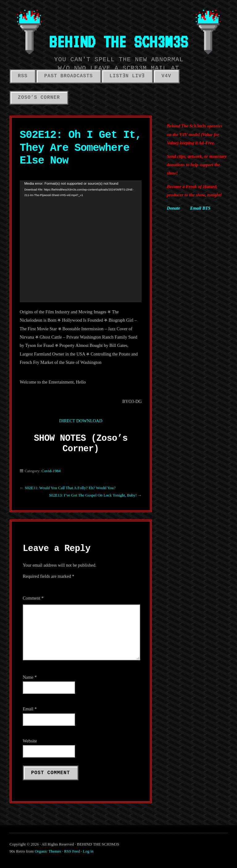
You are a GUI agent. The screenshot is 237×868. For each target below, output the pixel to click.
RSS (23, 76)
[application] (81, 241)
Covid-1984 (51, 471)
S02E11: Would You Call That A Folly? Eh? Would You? (71, 488)
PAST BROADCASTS (68, 76)
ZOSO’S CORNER (39, 98)
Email (30, 709)
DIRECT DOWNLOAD (81, 421)
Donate (173, 208)
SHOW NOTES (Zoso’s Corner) (81, 444)
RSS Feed (72, 851)
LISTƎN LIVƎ (127, 76)
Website (30, 741)
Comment (33, 598)
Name (30, 677)
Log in (88, 851)
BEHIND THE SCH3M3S (118, 42)
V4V (166, 76)
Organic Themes (48, 851)
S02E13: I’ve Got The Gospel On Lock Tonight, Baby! (93, 495)
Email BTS (200, 208)
